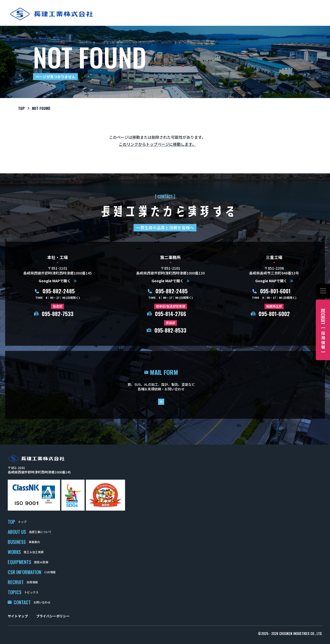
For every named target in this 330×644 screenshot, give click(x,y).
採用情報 (32, 582)
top (21, 108)
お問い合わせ (42, 602)
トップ (22, 522)
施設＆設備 (41, 562)
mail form (165, 385)
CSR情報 (50, 572)
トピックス (31, 592)
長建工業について (40, 532)
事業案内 (34, 542)
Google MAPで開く (55, 281)
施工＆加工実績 (34, 552)
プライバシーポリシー (53, 616)
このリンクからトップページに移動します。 (157, 144)
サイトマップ (18, 616)
